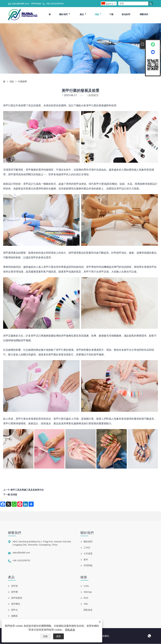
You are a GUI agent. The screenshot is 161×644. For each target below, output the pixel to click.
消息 (98, 15)
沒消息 (14, 495)
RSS (86, 598)
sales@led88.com (20, 4)
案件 (86, 560)
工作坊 (87, 548)
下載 (111, 15)
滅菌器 (14, 616)
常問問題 (88, 566)
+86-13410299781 (55, 4)
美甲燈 (14, 586)
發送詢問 (126, 15)
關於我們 (65, 15)
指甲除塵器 (17, 598)
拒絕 (45, 636)
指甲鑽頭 (16, 604)
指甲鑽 (14, 592)
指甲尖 (14, 610)
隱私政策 (70, 630)
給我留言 (94, 95)
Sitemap (88, 592)
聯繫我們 (144, 15)
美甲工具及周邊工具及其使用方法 (27, 490)
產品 (83, 15)
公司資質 (88, 554)
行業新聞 (22, 82)
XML (86, 604)
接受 (58, 636)
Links (86, 586)
